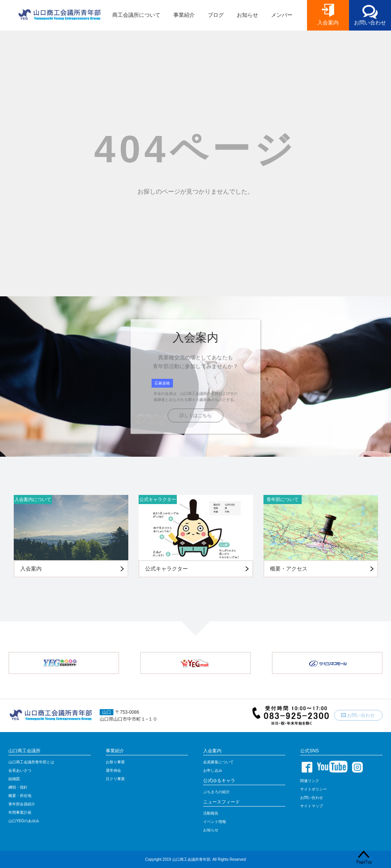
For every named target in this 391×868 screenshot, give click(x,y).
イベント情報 (215, 822)
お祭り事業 (115, 762)
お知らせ (247, 15)
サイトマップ (312, 806)
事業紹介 (184, 15)
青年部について (283, 499)
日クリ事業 (115, 779)
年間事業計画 (20, 812)
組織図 (14, 779)
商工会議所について (136, 15)
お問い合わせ (370, 23)
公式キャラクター (158, 499)
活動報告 (211, 813)
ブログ (216, 15)
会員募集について (218, 762)
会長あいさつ (20, 770)
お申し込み (213, 770)
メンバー (282, 15)
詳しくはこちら (195, 415)
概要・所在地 (20, 796)
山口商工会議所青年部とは (31, 762)
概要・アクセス (289, 569)
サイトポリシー (313, 789)
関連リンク (310, 781)
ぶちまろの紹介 (217, 792)
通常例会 (113, 770)
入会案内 (328, 23)
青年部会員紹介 (22, 804)
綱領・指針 (18, 787)
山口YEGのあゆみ (24, 821)
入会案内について (33, 499)
